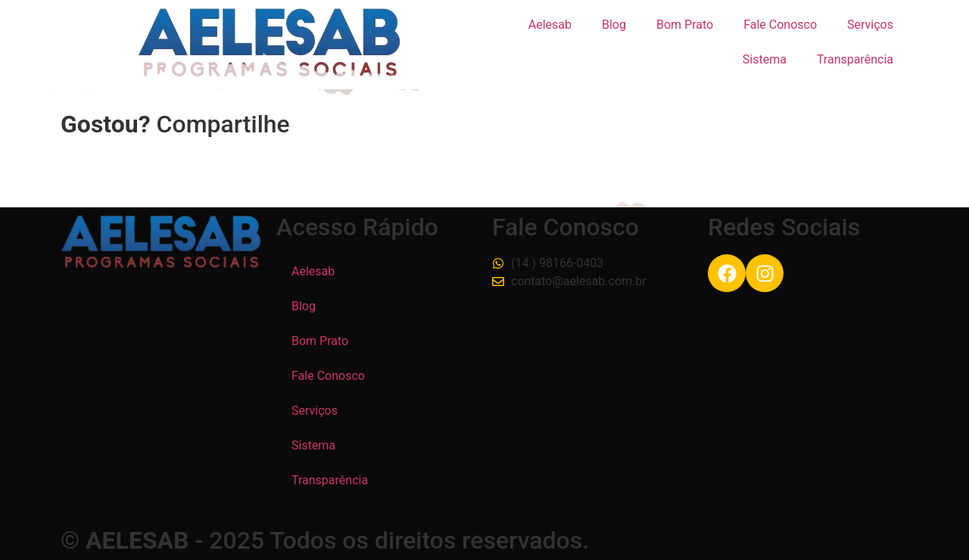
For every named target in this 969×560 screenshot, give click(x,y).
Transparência (855, 59)
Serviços (870, 25)
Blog (614, 25)
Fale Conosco (780, 25)
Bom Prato (685, 25)
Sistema (765, 59)
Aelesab (550, 25)
